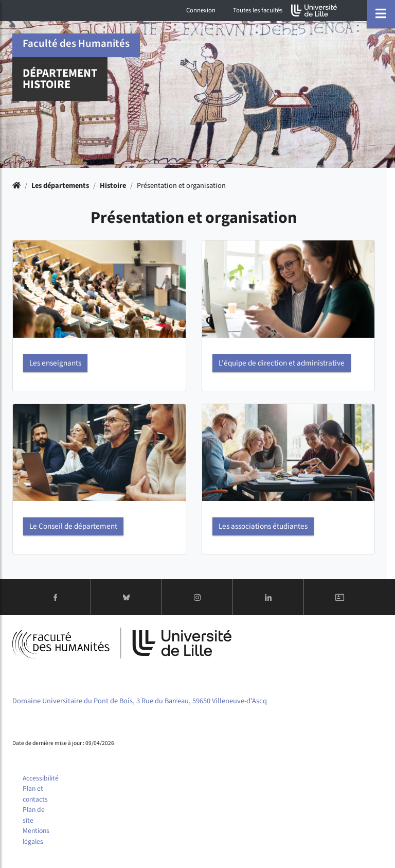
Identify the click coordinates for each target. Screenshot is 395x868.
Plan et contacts (35, 794)
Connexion (201, 10)
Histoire (113, 186)
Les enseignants (55, 363)
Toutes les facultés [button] (258, 10)
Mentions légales (36, 836)
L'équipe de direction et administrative (282, 363)
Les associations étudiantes (263, 526)
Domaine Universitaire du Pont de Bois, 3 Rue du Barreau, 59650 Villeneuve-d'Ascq (140, 701)
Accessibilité (41, 778)
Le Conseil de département (73, 526)
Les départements (60, 186)
